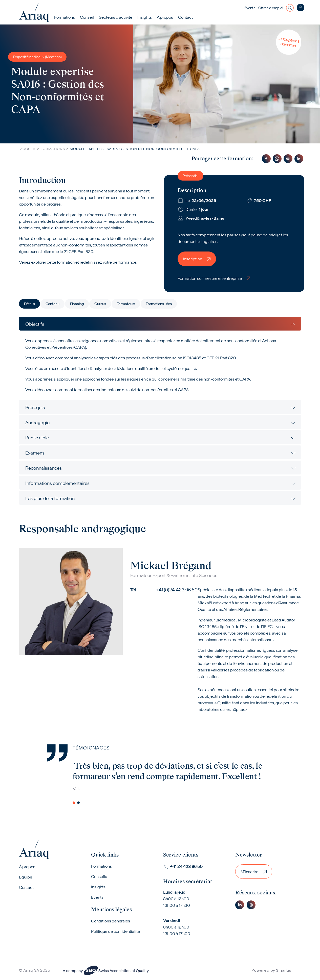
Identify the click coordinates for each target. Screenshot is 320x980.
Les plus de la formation (50, 498)
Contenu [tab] (52, 304)
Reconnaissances (44, 468)
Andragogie (37, 423)
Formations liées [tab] (159, 304)
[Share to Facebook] (266, 159)
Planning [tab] (77, 304)
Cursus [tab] (100, 304)
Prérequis (35, 407)
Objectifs (35, 324)
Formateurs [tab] (126, 304)
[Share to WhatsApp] (277, 159)
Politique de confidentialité (115, 932)
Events (250, 8)
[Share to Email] (288, 159)
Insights (145, 17)
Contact (186, 17)
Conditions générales (111, 921)
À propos (27, 867)
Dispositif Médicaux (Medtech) (37, 57)
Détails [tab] (29, 304)
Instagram (251, 905)
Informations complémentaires (57, 483)
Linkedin (240, 905)
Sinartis (283, 971)
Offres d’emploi (271, 8)
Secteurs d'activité (116, 17)
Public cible (37, 438)
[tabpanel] (160, 411)
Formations (65, 17)
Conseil (87, 17)
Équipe (26, 877)
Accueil (28, 149)
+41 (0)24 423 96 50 (177, 590)
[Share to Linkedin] (299, 159)
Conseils (99, 877)
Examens (35, 453)
